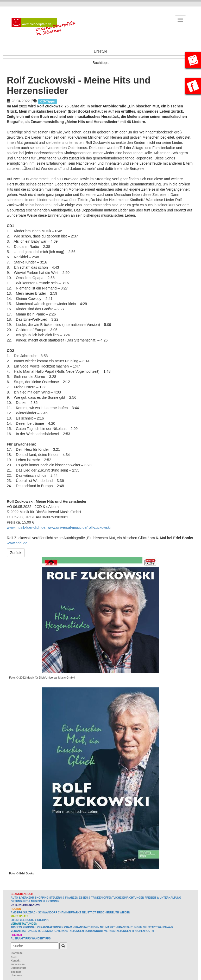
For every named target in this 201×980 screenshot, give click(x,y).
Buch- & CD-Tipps (37, 920)
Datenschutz (18, 968)
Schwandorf (48, 913)
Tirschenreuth (108, 913)
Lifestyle (100, 51)
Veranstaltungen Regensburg (34, 931)
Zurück (16, 553)
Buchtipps (100, 63)
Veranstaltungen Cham (55, 927)
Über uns (16, 975)
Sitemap (16, 972)
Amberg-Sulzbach (24, 913)
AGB (14, 957)
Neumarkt (74, 913)
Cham (62, 913)
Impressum (18, 964)
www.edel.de (17, 543)
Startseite (17, 953)
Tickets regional (23, 927)
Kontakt (15, 961)
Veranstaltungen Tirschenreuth (129, 931)
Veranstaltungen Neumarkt (94, 927)
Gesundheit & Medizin (26, 901)
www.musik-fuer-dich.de (26, 527)
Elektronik (51, 901)
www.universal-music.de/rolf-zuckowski (79, 527)
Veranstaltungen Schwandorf (80, 931)
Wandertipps (41, 939)
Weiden (125, 913)
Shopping (42, 898)
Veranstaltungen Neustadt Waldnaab (144, 927)
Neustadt (89, 913)
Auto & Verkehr (23, 898)
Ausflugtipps (21, 939)
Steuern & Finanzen (64, 898)
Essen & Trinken (91, 898)
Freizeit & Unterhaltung (163, 898)
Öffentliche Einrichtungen (124, 898)
